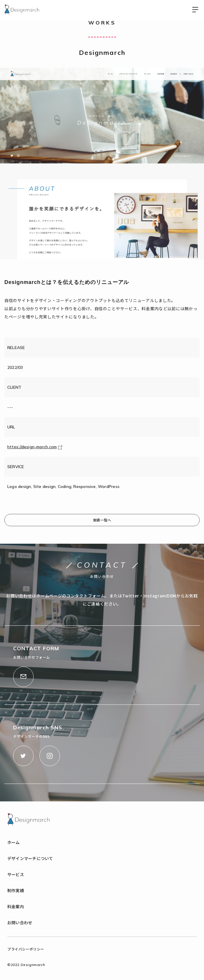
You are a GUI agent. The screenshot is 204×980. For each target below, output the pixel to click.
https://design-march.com (35, 447)
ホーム (14, 842)
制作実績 (16, 890)
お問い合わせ (20, 923)
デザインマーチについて (30, 858)
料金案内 (16, 906)
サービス (16, 874)
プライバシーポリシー (26, 949)
